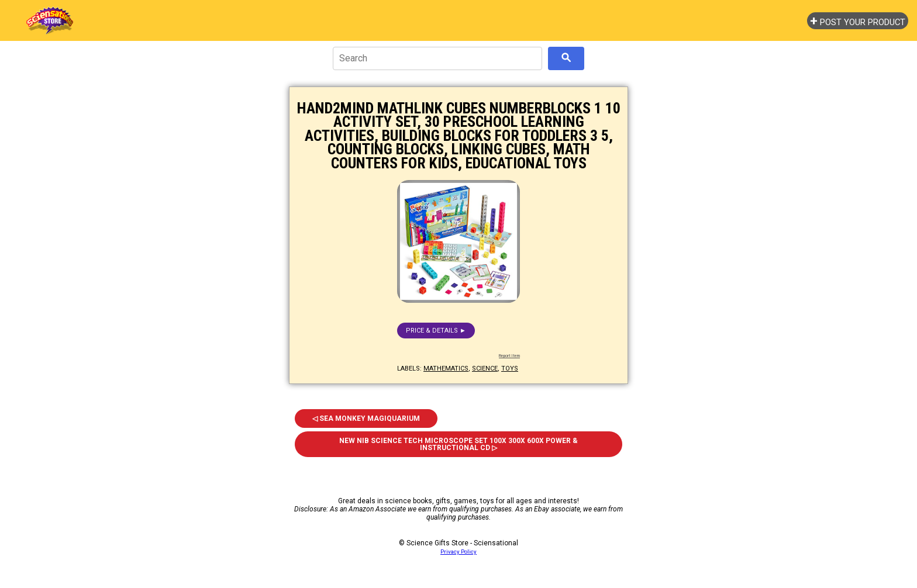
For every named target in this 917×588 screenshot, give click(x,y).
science (485, 369)
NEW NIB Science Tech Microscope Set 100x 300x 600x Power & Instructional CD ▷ (458, 444)
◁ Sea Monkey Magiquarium (366, 418)
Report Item (509, 356)
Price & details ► (436, 331)
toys (510, 369)
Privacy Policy (458, 551)
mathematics (446, 369)
